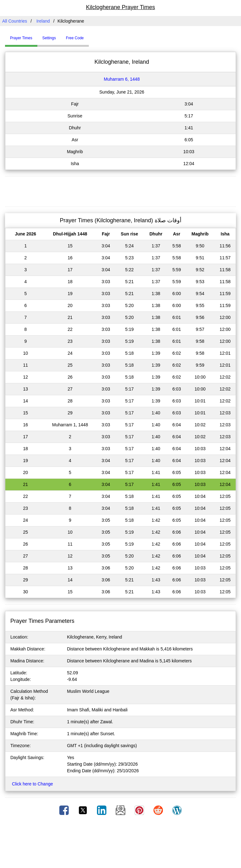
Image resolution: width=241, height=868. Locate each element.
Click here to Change (32, 784)
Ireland (43, 21)
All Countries (15, 21)
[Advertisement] (120, 191)
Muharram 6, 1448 (122, 79)
